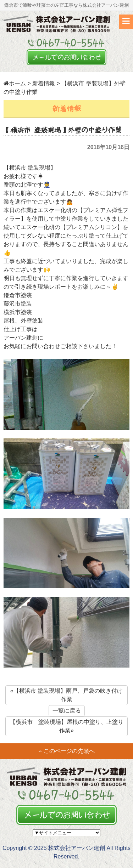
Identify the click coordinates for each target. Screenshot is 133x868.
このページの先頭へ (66, 751)
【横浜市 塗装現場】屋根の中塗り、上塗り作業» (67, 726)
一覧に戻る (67, 711)
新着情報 (44, 83)
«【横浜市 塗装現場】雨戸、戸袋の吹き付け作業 (66, 695)
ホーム (15, 83)
